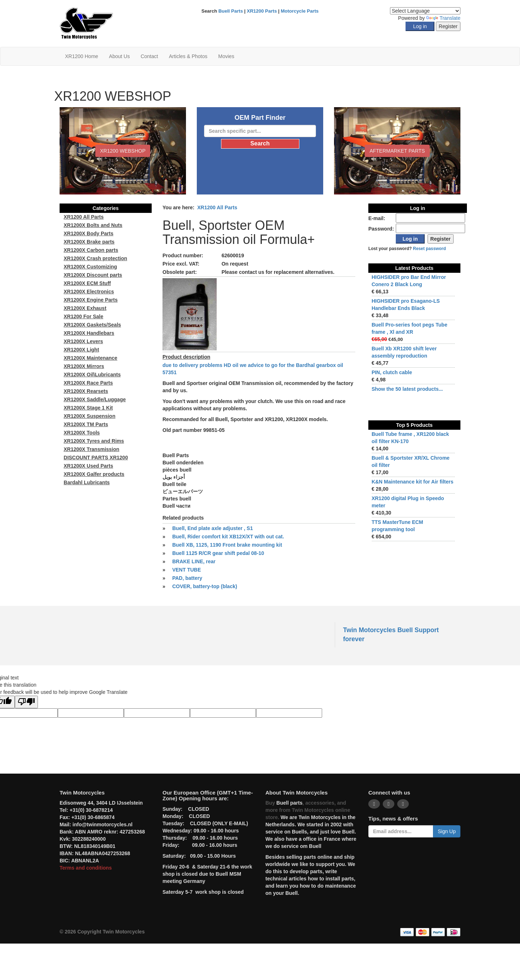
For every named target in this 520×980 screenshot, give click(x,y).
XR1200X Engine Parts (90, 300)
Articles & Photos (188, 56)
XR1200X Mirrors (84, 366)
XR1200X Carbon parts (91, 250)
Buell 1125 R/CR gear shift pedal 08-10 (218, 553)
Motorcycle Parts (300, 11)
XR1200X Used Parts (88, 466)
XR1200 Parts (262, 11)
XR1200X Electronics (89, 292)
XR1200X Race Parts (88, 383)
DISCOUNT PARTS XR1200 (96, 458)
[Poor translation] (26, 702)
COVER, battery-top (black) (205, 586)
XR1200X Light (81, 350)
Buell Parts (231, 11)
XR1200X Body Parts (88, 233)
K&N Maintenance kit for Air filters (413, 482)
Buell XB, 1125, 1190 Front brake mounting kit (227, 545)
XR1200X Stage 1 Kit (88, 408)
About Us (120, 56)
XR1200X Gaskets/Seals (92, 325)
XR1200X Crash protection (95, 258)
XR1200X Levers (83, 341)
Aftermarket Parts (397, 151)
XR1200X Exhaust (85, 308)
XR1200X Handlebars (89, 333)
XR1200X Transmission (91, 449)
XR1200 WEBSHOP (123, 151)
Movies (226, 56)
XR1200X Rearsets (86, 391)
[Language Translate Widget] (425, 11)
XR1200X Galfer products (94, 474)
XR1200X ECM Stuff (87, 283)
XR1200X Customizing (90, 267)
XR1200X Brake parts (89, 242)
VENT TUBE (187, 570)
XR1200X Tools (82, 433)
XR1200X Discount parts (93, 275)
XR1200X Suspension (89, 416)
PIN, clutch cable (392, 372)
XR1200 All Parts (217, 207)
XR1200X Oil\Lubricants (92, 375)
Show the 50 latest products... (407, 389)
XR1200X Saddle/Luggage (95, 399)
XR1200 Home (82, 56)
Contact (149, 56)
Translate (443, 18)
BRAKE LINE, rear (194, 561)
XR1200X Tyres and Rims (94, 441)
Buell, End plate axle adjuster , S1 (213, 528)
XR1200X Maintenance (90, 358)
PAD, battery (187, 578)
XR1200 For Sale (83, 316)
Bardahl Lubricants (87, 482)
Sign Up (447, 831)
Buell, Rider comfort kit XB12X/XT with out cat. (228, 537)
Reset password (430, 249)
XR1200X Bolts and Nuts (93, 225)
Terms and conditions (86, 868)
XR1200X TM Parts (86, 424)
